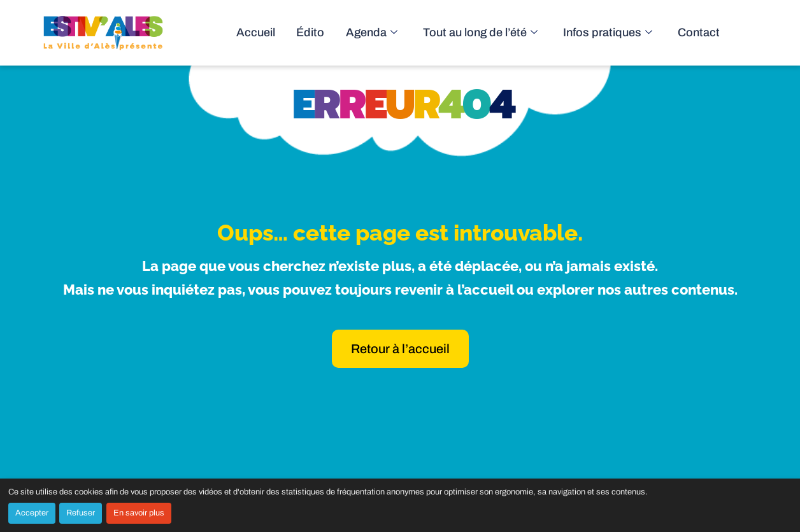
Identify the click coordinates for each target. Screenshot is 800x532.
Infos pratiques (614, 33)
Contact (698, 33)
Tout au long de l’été (497, 33)
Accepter (32, 513)
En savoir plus (139, 513)
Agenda (397, 33)
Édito (341, 33)
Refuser (81, 513)
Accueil (291, 33)
